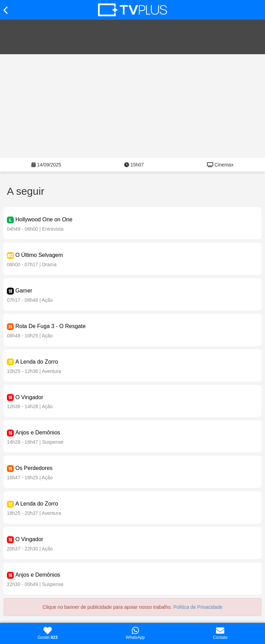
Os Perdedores (34, 468)
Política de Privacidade (198, 607)
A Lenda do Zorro (37, 362)
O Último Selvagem (39, 255)
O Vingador (29, 397)
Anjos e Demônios (38, 432)
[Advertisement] (132, 106)
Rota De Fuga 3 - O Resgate (50, 326)
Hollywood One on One (44, 219)
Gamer (24, 291)
